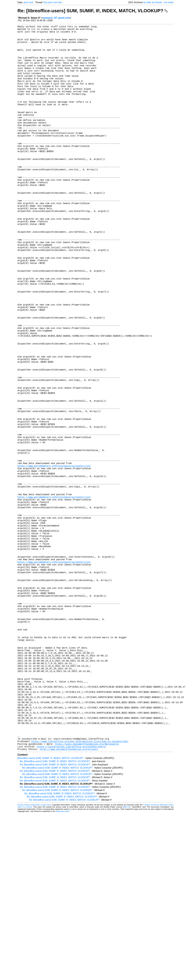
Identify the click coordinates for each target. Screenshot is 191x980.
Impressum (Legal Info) (41, 966)
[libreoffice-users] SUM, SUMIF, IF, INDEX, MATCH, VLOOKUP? (50, 919)
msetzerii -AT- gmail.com (56, 18)
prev (26, 2)
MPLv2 (127, 968)
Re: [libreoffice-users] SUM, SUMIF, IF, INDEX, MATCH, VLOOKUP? (93, 11)
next (31, 2)
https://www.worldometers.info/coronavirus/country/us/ (54, 564)
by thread (157, 2)
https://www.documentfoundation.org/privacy (69, 910)
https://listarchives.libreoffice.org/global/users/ (72, 907)
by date (147, 2)
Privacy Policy (23, 966)
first (46, 2)
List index (169, 2)
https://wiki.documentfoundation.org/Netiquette (87, 904)
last (60, 2)
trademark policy (62, 972)
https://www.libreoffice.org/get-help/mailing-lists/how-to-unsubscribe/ (80, 901)
